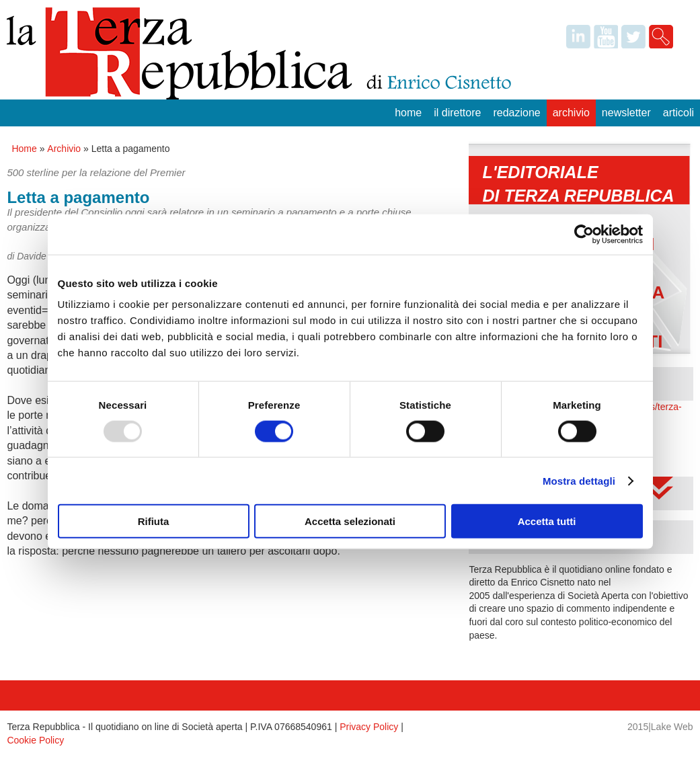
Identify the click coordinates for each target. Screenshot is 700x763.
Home (408, 113)
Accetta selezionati (350, 521)
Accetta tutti (547, 521)
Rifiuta (154, 521)
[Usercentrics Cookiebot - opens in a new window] (584, 234)
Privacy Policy (369, 727)
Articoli (678, 113)
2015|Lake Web (660, 727)
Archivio (571, 113)
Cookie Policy (35, 740)
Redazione (516, 113)
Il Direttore (457, 113)
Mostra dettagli (579, 480)
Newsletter (626, 113)
